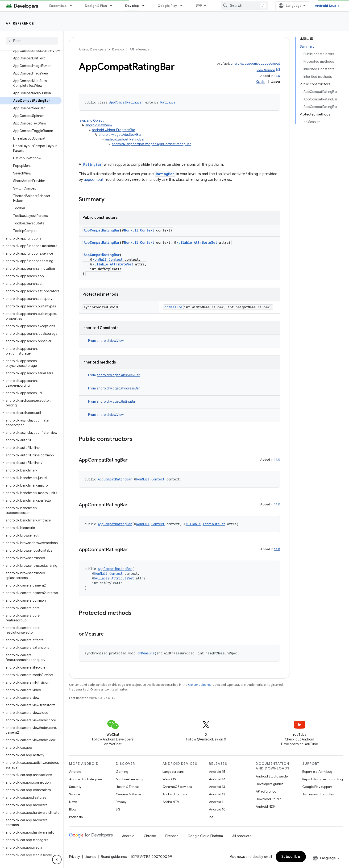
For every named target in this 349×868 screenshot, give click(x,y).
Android (75, 772)
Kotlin (260, 82)
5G (118, 809)
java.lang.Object (91, 120)
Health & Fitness (127, 787)
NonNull (131, 230)
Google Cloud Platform (205, 836)
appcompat (94, 180)
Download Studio (268, 799)
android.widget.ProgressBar (114, 130)
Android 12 (217, 794)
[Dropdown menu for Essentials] (73, 6)
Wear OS (169, 779)
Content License (200, 685)
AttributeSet (206, 242)
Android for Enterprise (86, 779)
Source (74, 794)
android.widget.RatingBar (125, 139)
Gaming (122, 772)
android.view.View (99, 125)
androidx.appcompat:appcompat (255, 64)
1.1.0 (277, 76)
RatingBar (169, 102)
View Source (266, 70)
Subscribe (291, 857)
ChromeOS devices (177, 787)
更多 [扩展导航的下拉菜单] (199, 6)
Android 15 (217, 772)
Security (75, 787)
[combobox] (244, 6)
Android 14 (217, 779)
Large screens (173, 772)
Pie (211, 817)
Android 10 (217, 809)
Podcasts (76, 817)
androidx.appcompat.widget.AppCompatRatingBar (151, 144)
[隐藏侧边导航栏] (57, 860)
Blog (72, 809)
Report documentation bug (323, 779)
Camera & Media (128, 794)
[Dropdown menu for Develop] (145, 6)
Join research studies (318, 794)
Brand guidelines (114, 857)
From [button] (106, 341)
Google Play (167, 6)
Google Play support (317, 787)
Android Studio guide (272, 776)
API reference (20, 23)
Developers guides (269, 784)
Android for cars (175, 794)
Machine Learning (129, 779)
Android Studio (327, 6)
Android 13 (217, 787)
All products (242, 836)
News (73, 802)
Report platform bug (317, 772)
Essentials (58, 6)
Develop (118, 49)
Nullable (184, 242)
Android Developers (92, 49)
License (90, 857)
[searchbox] (32, 41)
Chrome (150, 836)
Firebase (172, 836)
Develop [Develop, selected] (132, 6)
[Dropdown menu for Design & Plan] (113, 6)
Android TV (171, 802)
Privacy (121, 802)
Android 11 (217, 802)
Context (147, 230)
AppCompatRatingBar (126, 102)
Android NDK (265, 806)
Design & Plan (96, 6)
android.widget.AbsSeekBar (120, 135)
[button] (31, 238)
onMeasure (173, 307)
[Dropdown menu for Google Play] (183, 6)
